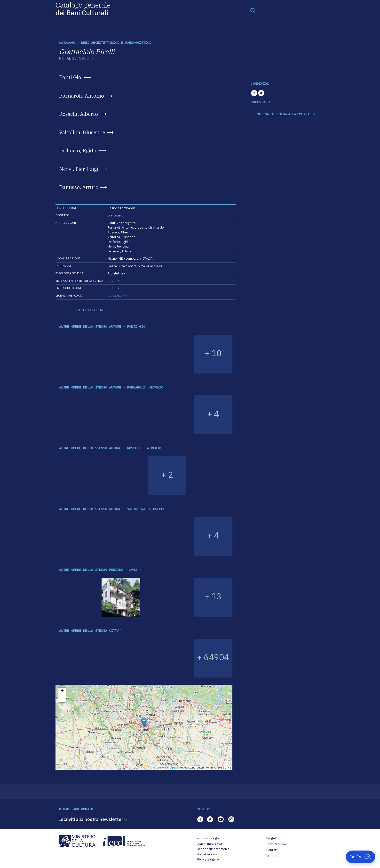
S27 (111, 281)
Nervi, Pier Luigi (79, 169)
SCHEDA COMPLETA (89, 310)
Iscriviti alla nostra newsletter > (93, 819)
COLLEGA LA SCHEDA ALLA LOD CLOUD (285, 114)
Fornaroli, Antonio (82, 96)
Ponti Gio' (71, 77)
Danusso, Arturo (79, 187)
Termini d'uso (276, 844)
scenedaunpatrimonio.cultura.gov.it (213, 851)
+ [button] (62, 691)
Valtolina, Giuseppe (82, 132)
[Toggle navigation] (253, 10)
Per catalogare (208, 859)
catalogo (67, 43)
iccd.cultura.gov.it (210, 838)
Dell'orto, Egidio (78, 150)
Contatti (272, 850)
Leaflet (161, 768)
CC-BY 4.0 (115, 296)
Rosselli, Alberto (79, 114)
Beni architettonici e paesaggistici (116, 43)
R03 (111, 288)
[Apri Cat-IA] (360, 857)
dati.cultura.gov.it (210, 844)
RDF (58, 310)
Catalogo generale (83, 9)
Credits (272, 856)
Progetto (273, 838)
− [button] (62, 699)
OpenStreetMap (179, 768)
